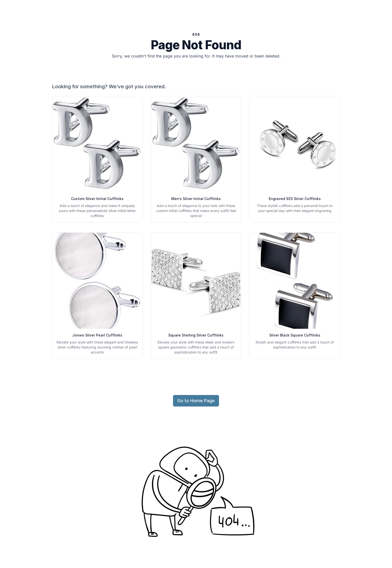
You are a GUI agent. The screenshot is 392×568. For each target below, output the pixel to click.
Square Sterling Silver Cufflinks (196, 335)
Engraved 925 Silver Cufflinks (295, 199)
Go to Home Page (196, 401)
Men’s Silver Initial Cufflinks (196, 199)
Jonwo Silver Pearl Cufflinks (97, 335)
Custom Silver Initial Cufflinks (97, 199)
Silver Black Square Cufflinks (295, 335)
